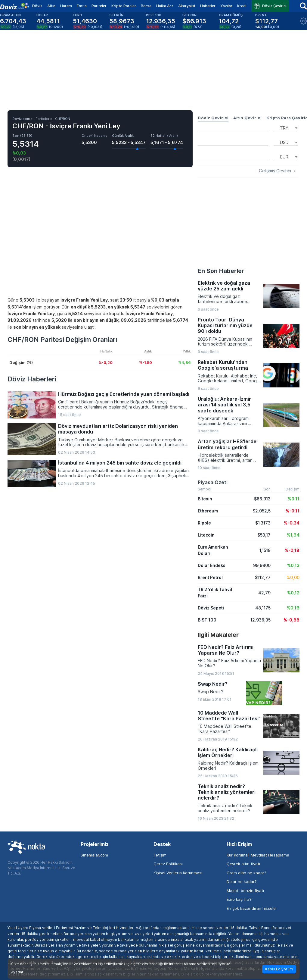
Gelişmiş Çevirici (275, 171)
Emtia (82, 6)
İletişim (160, 855)
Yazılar (226, 6)
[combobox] (286, 127)
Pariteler (99, 6)
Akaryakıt (187, 6)
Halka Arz (165, 6)
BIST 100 (207, 620)
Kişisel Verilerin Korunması (178, 873)
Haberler (208, 6)
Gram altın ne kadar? (247, 873)
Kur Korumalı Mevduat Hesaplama (258, 855)
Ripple (204, 523)
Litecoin (206, 535)
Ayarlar (17, 972)
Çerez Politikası (168, 864)
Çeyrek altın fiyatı (243, 864)
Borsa (146, 6)
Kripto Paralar (124, 6)
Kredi (242, 6)
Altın (51, 6)
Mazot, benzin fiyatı (245, 891)
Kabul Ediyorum (279, 969)
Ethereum (208, 511)
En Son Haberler (221, 271)
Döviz (37, 6)
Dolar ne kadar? (242, 881)
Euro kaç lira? (239, 899)
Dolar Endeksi (212, 565)
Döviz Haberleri (32, 379)
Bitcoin (205, 499)
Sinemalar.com (94, 855)
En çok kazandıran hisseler (252, 908)
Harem (66, 6)
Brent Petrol (210, 577)
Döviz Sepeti (211, 608)
